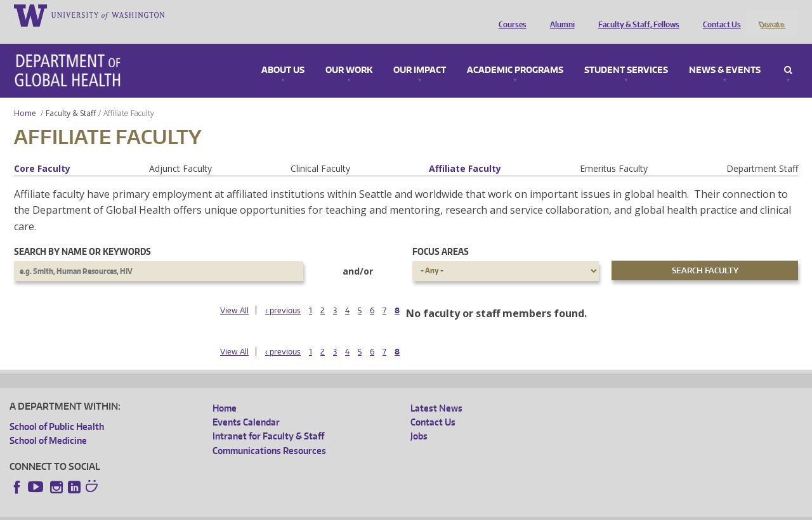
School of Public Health (57, 409)
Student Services (626, 53)
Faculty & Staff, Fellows (636, 15)
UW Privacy (178, 510)
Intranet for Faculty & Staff (268, 419)
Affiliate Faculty (465, 151)
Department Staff (762, 151)
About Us (283, 53)
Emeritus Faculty (614, 151)
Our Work (349, 53)
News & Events (725, 53)
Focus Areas (441, 235)
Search (788, 53)
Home (25, 96)
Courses (509, 15)
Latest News (436, 391)
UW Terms (229, 510)
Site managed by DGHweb (304, 510)
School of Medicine (48, 423)
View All (234, 293)
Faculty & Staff (71, 96)
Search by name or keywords (82, 235)
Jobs (419, 419)
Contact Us (719, 15)
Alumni (559, 15)
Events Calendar (246, 405)
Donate (771, 15)
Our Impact (420, 53)
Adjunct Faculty (180, 151)
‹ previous (283, 293)
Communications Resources (269, 433)
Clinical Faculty (320, 151)
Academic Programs (515, 53)
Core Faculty (42, 151)
